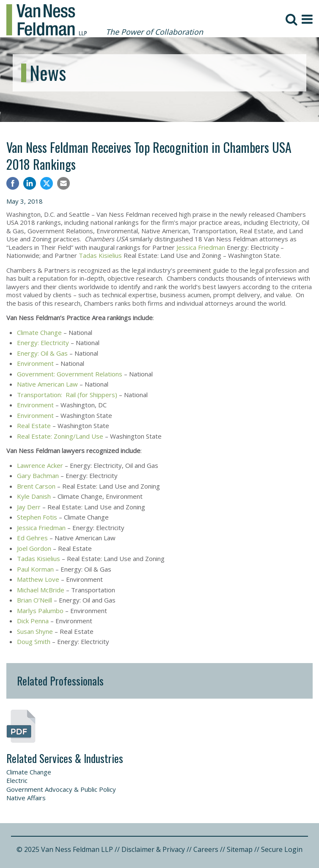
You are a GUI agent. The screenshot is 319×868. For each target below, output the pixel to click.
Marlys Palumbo (40, 611)
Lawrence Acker (40, 465)
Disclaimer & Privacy (153, 849)
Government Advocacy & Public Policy (61, 789)
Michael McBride (41, 590)
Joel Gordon (34, 548)
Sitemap (240, 849)
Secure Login (282, 849)
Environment (35, 363)
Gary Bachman (38, 475)
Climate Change (39, 332)
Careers (206, 849)
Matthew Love (38, 579)
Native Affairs (26, 798)
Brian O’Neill (34, 600)
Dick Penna (33, 621)
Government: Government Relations (70, 374)
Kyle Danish (34, 496)
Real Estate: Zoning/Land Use (60, 436)
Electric (17, 780)
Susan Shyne (35, 631)
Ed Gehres (32, 538)
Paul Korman (35, 569)
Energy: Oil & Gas (42, 353)
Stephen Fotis (37, 517)
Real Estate (34, 426)
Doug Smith (34, 641)
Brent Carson (36, 486)
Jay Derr (29, 507)
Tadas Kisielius (100, 255)
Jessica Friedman (201, 247)
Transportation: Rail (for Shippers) (67, 395)
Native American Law (47, 384)
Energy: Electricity (43, 343)
